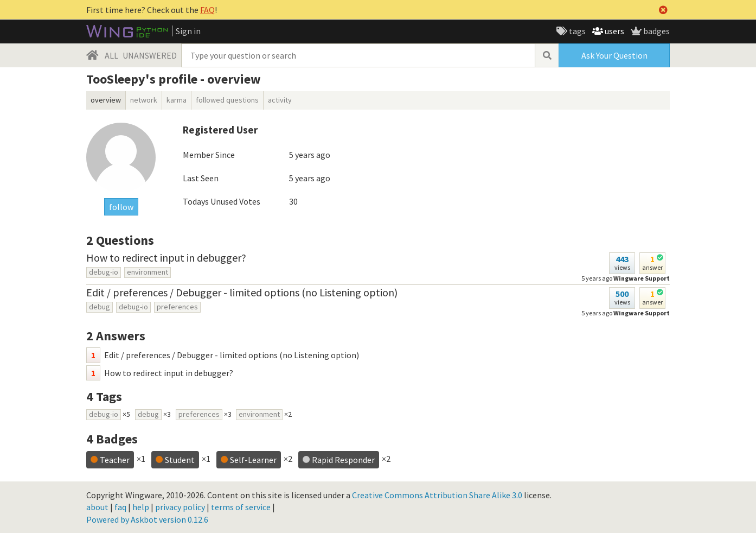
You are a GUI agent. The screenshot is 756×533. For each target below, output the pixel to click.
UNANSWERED (150, 55)
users (614, 31)
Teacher (115, 460)
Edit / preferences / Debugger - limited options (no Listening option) (242, 292)
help (141, 507)
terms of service (241, 507)
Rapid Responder (343, 460)
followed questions (227, 100)
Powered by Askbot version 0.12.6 (147, 519)
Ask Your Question (614, 55)
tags (576, 31)
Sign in (188, 31)
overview (106, 100)
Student (180, 460)
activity (280, 100)
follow (121, 207)
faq (120, 507)
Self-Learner (253, 460)
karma (177, 100)
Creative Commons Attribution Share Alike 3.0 (437, 495)
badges (656, 31)
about (97, 507)
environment (148, 272)
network (144, 100)
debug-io (104, 272)
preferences (177, 307)
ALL (111, 55)
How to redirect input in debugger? (166, 258)
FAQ (207, 10)
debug (100, 307)
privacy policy (180, 507)
